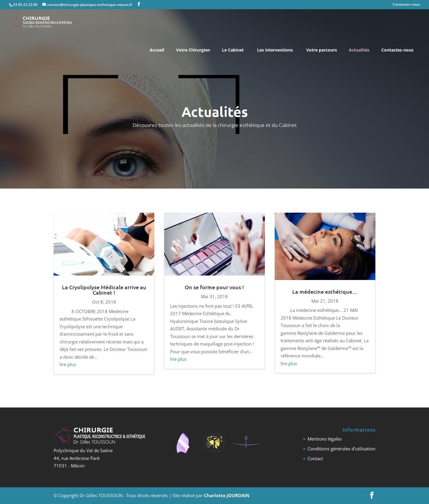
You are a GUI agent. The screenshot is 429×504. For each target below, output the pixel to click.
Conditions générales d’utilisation (341, 449)
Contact (315, 458)
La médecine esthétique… (325, 291)
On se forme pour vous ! (214, 287)
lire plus (68, 364)
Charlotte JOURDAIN (227, 495)
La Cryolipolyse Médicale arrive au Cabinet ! (104, 290)
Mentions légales (325, 439)
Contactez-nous (406, 5)
